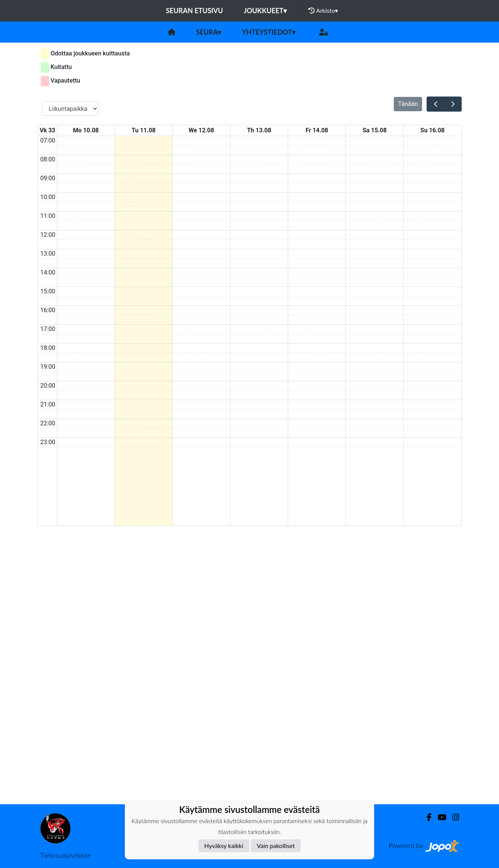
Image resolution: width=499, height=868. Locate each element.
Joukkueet (265, 11)
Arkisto (323, 11)
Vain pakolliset (276, 846)
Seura (209, 32)
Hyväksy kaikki (224, 846)
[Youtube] (439, 817)
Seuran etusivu (195, 11)
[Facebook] (426, 817)
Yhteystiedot (269, 32)
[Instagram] (453, 817)
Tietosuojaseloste (66, 855)
